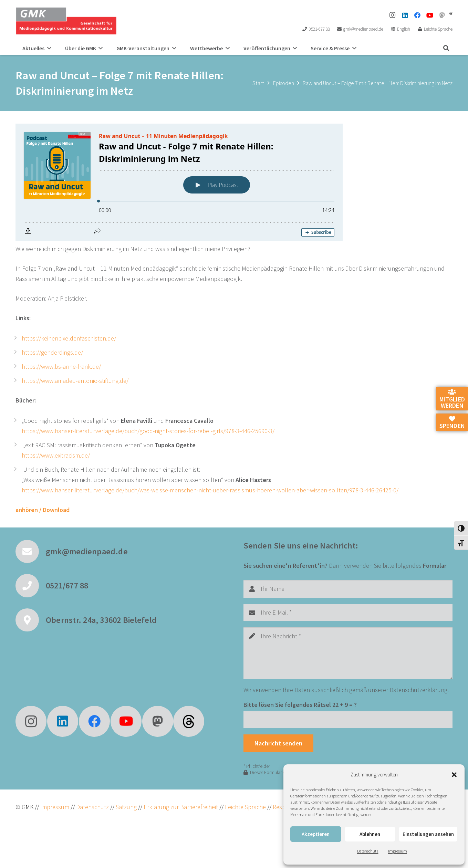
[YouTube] (430, 15)
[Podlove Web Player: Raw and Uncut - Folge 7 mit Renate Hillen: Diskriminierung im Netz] (234, 182)
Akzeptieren (316, 834)
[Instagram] (393, 15)
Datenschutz (368, 851)
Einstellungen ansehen (428, 834)
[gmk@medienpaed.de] (31, 552)
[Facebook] (417, 15)
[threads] (451, 13)
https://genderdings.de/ (52, 352)
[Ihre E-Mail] (348, 613)
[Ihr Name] (348, 589)
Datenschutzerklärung (418, 690)
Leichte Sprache (246, 807)
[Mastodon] (442, 15)
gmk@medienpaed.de (87, 551)
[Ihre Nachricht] (348, 653)
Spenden (452, 423)
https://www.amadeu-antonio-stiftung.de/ (75, 381)
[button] (454, 775)
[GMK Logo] (66, 21)
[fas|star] (189, 721)
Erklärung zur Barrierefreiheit (181, 807)
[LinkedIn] (405, 15)
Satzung (126, 807)
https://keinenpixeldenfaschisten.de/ (69, 338)
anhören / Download (43, 510)
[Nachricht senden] (279, 743)
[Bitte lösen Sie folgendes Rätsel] (348, 720)
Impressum (398, 851)
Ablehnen (370, 834)
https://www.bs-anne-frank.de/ (61, 367)
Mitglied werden (452, 399)
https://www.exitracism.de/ (56, 455)
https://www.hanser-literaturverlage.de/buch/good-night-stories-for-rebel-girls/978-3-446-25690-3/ (148, 431)
